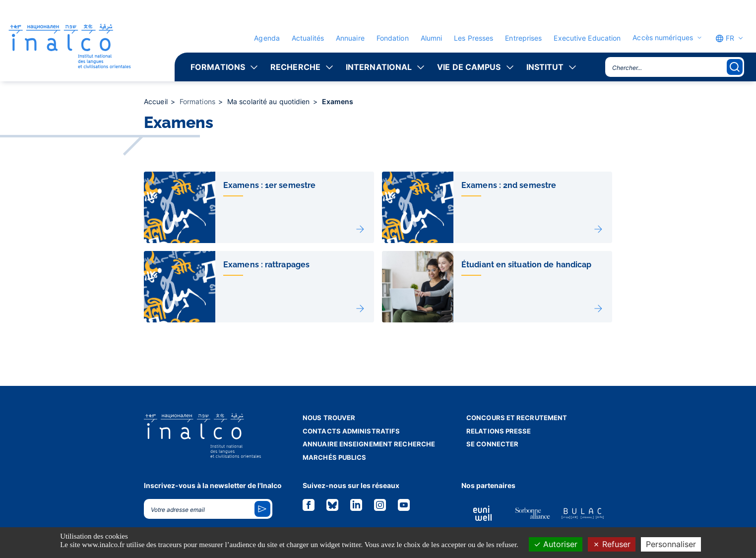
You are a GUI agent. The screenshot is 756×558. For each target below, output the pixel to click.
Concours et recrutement (517, 418)
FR (725, 38)
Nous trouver (329, 418)
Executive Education (587, 38)
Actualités (308, 38)
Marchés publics (335, 457)
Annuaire (350, 38)
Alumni (432, 38)
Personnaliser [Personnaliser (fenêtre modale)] (671, 544)
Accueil (157, 101)
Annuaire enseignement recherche (369, 444)
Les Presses (473, 38)
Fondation (393, 38)
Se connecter (492, 444)
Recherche (295, 67)
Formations (218, 67)
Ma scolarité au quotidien (270, 101)
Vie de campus (469, 67)
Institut (545, 67)
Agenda (267, 38)
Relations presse (499, 431)
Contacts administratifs (351, 431)
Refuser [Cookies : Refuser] (612, 544)
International (379, 67)
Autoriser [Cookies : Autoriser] (556, 544)
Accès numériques (663, 38)
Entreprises (523, 38)
